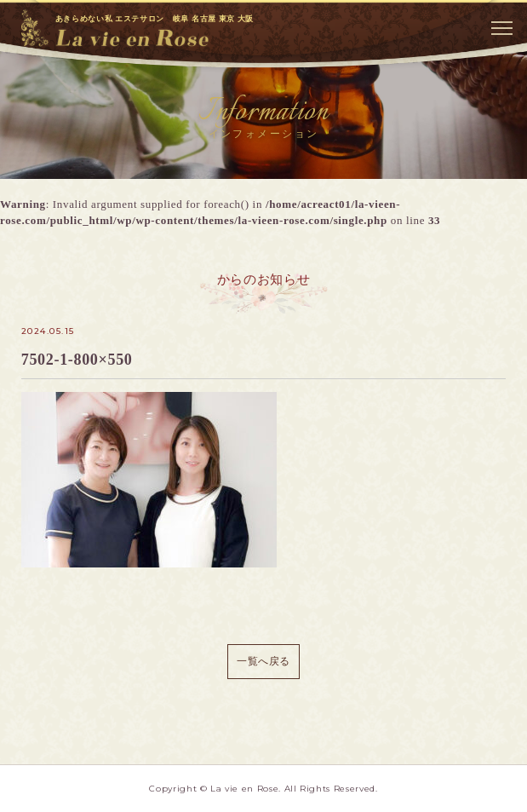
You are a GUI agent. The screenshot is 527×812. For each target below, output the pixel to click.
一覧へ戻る (263, 661)
